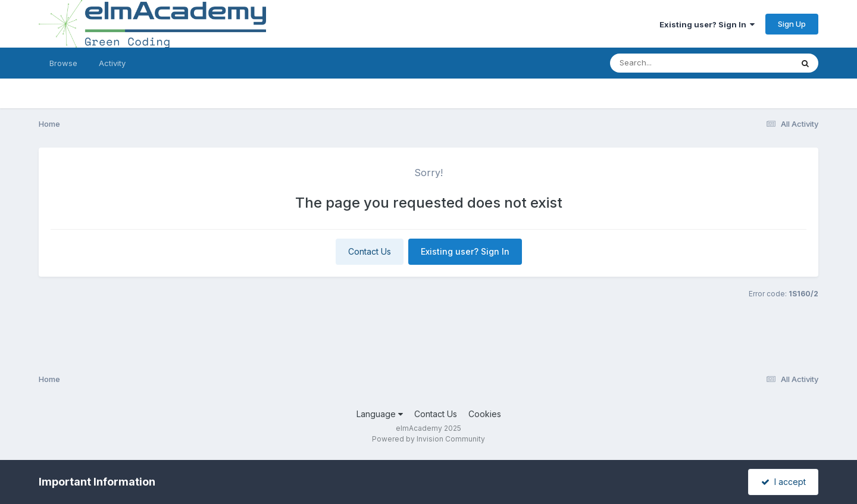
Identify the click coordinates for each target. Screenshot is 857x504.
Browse (63, 63)
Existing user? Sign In (707, 24)
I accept (784, 482)
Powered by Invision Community (428, 439)
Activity (112, 63)
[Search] (669, 63)
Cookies (485, 414)
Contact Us (370, 251)
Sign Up (792, 24)
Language (380, 414)
